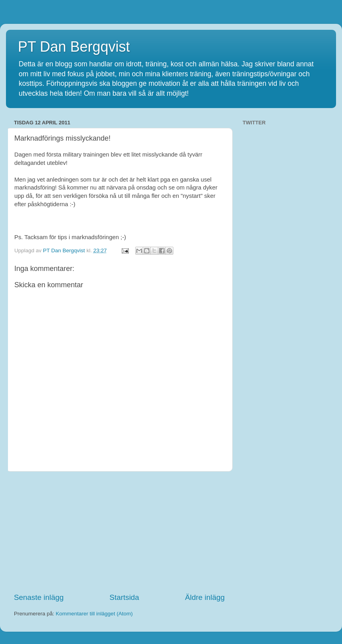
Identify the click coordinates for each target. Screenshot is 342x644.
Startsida (124, 597)
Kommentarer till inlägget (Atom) (94, 614)
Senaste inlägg (39, 597)
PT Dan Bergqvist (74, 47)
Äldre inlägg (205, 597)
